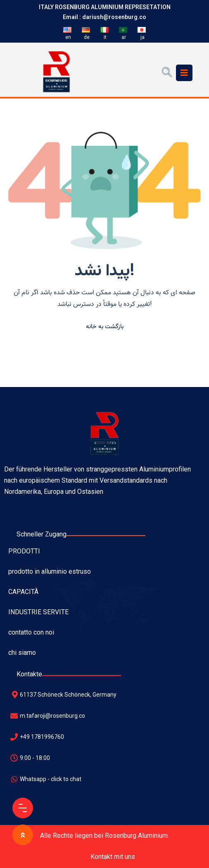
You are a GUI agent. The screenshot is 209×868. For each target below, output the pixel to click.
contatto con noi (31, 632)
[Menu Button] (23, 808)
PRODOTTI (24, 551)
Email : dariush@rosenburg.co (104, 17)
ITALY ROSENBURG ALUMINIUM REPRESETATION (105, 7)
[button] (105, 326)
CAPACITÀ (23, 592)
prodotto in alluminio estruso (50, 571)
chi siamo (22, 653)
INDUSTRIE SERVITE (38, 612)
